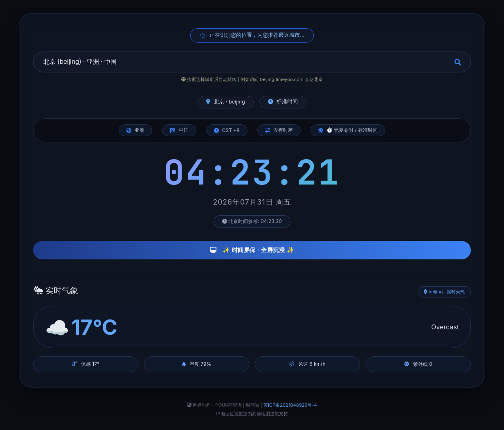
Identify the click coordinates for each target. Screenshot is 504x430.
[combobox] (252, 62)
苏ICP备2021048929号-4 (290, 405)
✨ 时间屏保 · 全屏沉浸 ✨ (252, 250)
